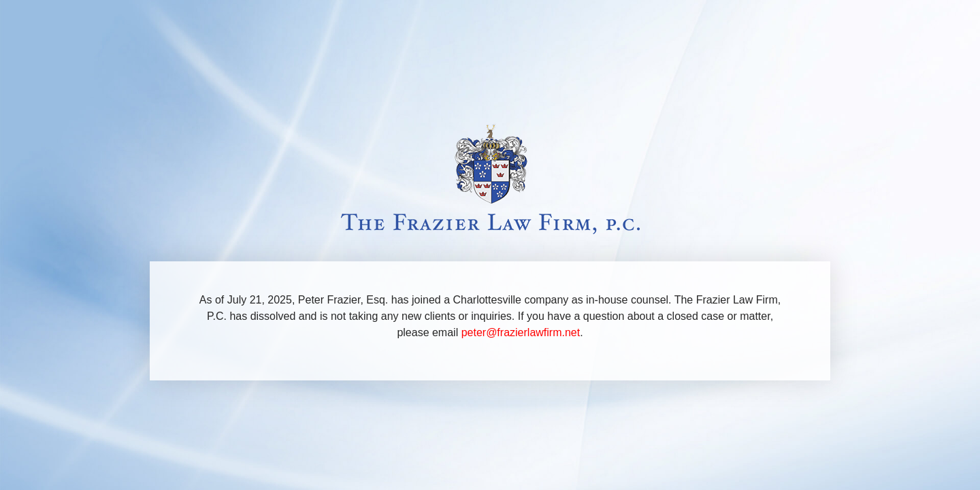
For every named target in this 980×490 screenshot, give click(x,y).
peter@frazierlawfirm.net (521, 332)
